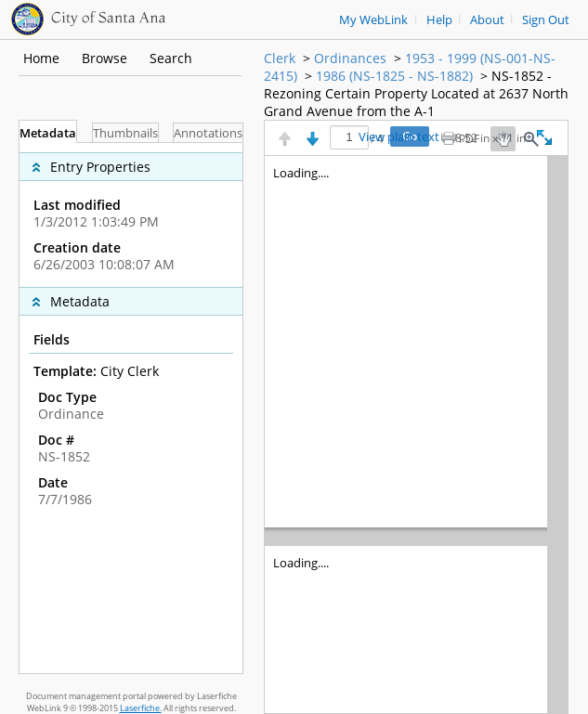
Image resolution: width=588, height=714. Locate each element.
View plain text (399, 137)
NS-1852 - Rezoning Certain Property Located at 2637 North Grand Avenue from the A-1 (416, 93)
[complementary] (131, 215)
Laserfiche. (141, 708)
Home (41, 58)
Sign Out (546, 20)
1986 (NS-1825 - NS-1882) (394, 76)
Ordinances (350, 58)
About (487, 20)
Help (439, 20)
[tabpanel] (131, 408)
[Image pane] (416, 435)
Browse (105, 58)
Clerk (280, 58)
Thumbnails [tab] (125, 133)
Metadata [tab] (48, 133)
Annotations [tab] (208, 133)
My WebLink (373, 20)
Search (171, 58)
